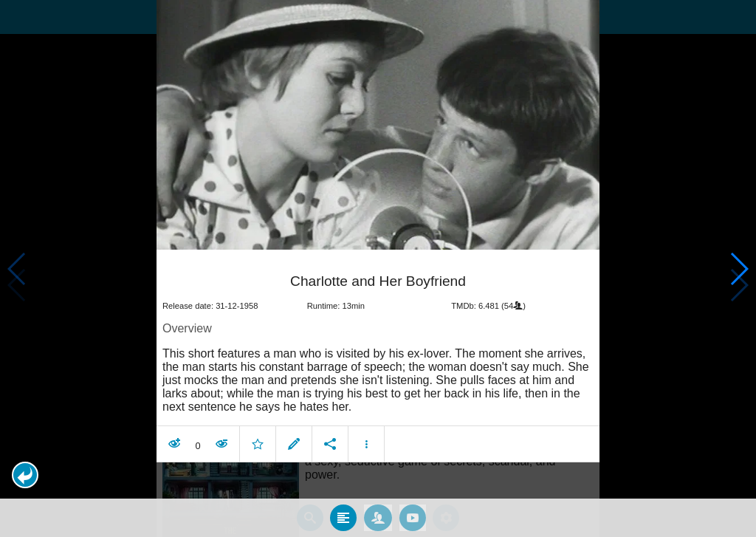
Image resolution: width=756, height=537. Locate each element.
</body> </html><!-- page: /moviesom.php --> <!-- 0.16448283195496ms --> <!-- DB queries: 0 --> (378, 268)
